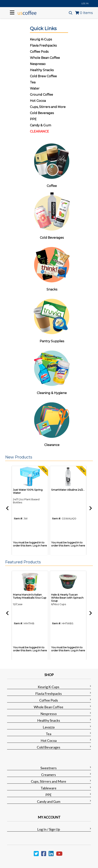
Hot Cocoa (38, 101)
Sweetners (49, 768)
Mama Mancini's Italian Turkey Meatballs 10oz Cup (30, 596)
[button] (48, 457)
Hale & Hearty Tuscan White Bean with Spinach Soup (67, 598)
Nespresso (49, 714)
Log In (85, 3)
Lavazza (49, 727)
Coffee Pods (49, 700)
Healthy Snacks (49, 720)
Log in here (40, 545)
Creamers (49, 775)
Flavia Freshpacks (49, 694)
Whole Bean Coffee (49, 707)
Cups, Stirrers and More (49, 781)
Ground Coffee (41, 95)
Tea (33, 82)
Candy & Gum (41, 125)
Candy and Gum (49, 801)
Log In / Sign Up (49, 829)
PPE (33, 119)
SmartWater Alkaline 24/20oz (69, 490)
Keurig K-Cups (49, 687)
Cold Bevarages (49, 747)
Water (35, 88)
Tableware (49, 788)
